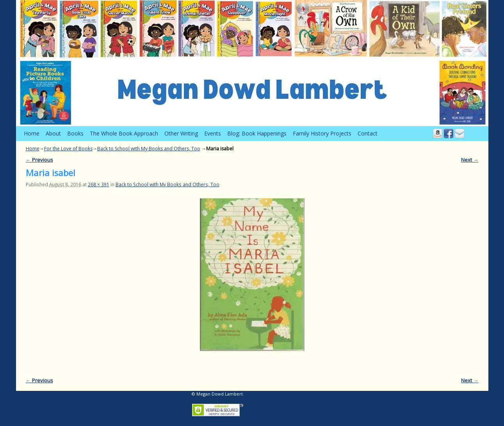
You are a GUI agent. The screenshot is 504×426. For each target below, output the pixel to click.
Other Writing (181, 133)
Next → (470, 160)
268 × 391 (99, 184)
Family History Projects (322, 133)
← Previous (39, 160)
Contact (368, 133)
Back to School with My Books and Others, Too (149, 149)
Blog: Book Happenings (257, 133)
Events (213, 133)
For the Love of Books (68, 149)
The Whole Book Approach (124, 133)
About (53, 133)
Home (32, 133)
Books (75, 133)
